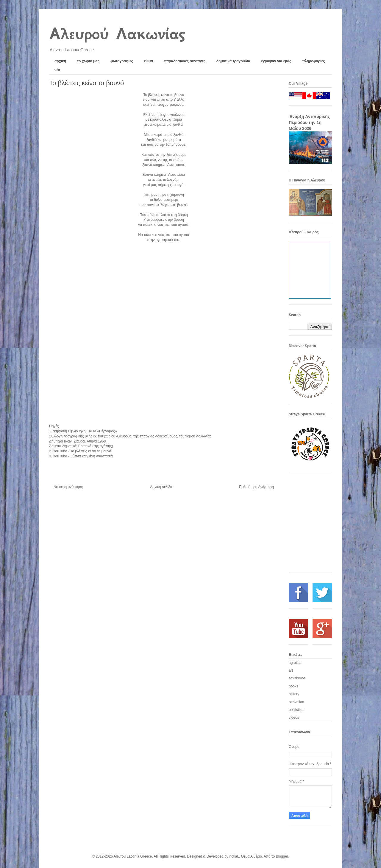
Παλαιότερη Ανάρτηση (256, 487)
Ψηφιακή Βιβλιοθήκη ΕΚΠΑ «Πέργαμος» (85, 431)
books (293, 686)
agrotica (295, 663)
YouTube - (82, 451)
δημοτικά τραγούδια (233, 61)
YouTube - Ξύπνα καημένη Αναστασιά (83, 456)
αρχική (60, 61)
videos (294, 718)
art (291, 670)
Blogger (282, 856)
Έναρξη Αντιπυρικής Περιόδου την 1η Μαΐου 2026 (309, 122)
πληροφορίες (313, 61)
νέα (57, 70)
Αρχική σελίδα (161, 487)
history (294, 694)
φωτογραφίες (122, 61)
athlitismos (297, 678)
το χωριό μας (88, 61)
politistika (296, 710)
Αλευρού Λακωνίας (117, 34)
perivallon (296, 702)
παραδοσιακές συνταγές (185, 61)
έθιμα (149, 61)
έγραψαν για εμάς (276, 61)
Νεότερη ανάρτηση (68, 487)
